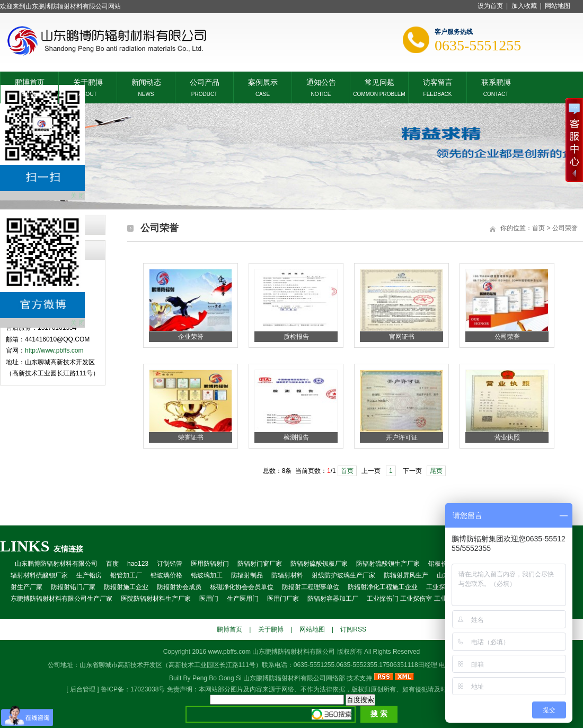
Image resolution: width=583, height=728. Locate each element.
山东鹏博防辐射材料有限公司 (56, 564)
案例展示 (263, 81)
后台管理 (83, 689)
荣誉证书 (191, 437)
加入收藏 (524, 6)
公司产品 (205, 81)
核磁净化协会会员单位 (242, 587)
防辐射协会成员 (179, 587)
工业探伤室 (442, 587)
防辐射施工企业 (126, 587)
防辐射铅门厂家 (73, 587)
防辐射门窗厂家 (260, 564)
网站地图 (558, 6)
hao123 (138, 564)
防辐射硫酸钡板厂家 (319, 564)
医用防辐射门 (210, 564)
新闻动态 (146, 81)
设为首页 (490, 6)
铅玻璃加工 (207, 575)
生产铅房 (89, 575)
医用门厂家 (283, 599)
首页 (347, 471)
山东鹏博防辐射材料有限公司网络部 (294, 678)
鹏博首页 (30, 81)
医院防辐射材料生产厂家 (156, 599)
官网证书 (402, 337)
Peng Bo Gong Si (217, 678)
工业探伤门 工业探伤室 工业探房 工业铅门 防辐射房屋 (443, 599)
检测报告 (296, 437)
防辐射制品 (247, 575)
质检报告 (296, 337)
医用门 (209, 599)
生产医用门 (243, 599)
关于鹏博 (88, 81)
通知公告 (321, 81)
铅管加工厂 (126, 575)
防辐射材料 (287, 575)
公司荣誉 (507, 337)
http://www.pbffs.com (54, 350)
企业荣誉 (191, 337)
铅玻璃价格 (166, 575)
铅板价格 (441, 564)
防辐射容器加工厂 (333, 599)
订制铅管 (170, 564)
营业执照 (507, 437)
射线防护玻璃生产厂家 (343, 575)
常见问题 (379, 81)
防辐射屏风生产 (406, 575)
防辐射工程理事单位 (311, 587)
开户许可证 (402, 437)
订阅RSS (353, 629)
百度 (112, 564)
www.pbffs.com (229, 652)
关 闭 (78, 196)
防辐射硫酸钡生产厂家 (388, 564)
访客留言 (438, 81)
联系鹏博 (496, 81)
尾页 (436, 471)
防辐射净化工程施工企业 (383, 587)
